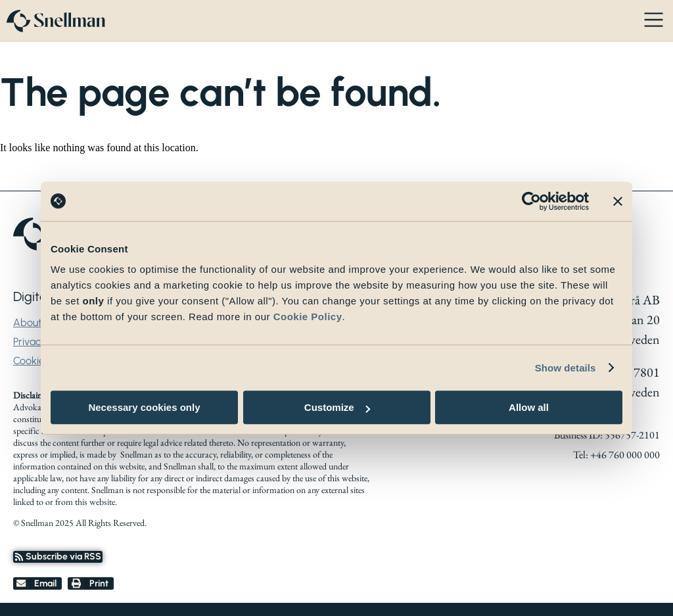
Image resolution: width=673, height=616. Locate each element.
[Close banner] (618, 201)
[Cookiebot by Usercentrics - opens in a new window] (531, 201)
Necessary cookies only (144, 407)
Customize (337, 407)
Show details (566, 368)
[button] (37, 584)
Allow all (529, 407)
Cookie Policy (308, 317)
